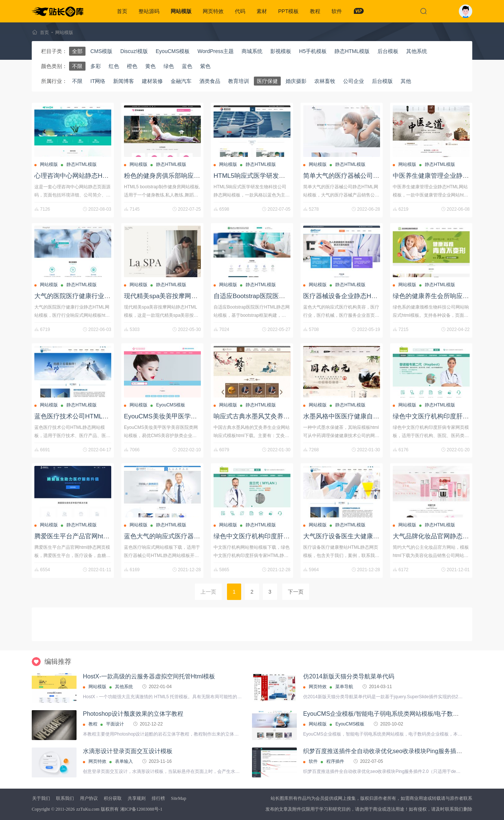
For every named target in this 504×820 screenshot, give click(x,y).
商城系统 (252, 51)
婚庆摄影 (296, 81)
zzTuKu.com (88, 809)
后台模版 (382, 81)
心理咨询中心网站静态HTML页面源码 (87, 176)
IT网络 (98, 81)
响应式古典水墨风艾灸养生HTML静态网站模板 (279, 416)
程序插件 (335, 761)
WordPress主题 (216, 51)
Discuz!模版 (134, 51)
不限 (77, 66)
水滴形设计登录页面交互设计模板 (128, 751)
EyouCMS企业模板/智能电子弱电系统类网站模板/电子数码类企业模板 (396, 714)
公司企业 (354, 81)
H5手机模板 (313, 51)
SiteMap (179, 798)
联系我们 (65, 798)
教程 (315, 11)
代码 (240, 11)
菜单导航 (344, 687)
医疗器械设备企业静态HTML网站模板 (356, 296)
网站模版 (181, 11)
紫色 (205, 66)
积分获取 (113, 798)
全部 (77, 51)
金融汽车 (181, 81)
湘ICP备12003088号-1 (141, 809)
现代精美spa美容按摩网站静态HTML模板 (182, 296)
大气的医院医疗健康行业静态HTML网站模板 (97, 296)
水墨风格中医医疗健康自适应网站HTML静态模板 (372, 416)
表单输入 (124, 761)
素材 (262, 11)
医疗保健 (267, 81)
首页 (122, 11)
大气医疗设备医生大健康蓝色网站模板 (357, 536)
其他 (406, 81)
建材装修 (152, 81)
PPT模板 (288, 11)
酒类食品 (210, 81)
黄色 (150, 66)
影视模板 (281, 51)
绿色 (169, 66)
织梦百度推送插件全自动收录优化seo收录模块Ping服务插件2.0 (387, 751)
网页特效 (213, 11)
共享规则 (137, 798)
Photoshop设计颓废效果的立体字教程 (133, 714)
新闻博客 (124, 81)
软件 (337, 11)
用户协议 (89, 798)
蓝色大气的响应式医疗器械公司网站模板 (181, 536)
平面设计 (115, 724)
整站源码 (149, 11)
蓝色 (187, 66)
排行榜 (158, 798)
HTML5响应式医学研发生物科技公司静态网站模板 (284, 176)
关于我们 (41, 798)
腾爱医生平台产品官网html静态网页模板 (91, 536)
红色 (114, 66)
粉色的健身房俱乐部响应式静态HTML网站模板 (190, 176)
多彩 (96, 66)
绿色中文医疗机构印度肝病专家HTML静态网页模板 (286, 536)
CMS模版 (101, 51)
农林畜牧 (325, 81)
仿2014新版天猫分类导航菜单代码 (349, 676)
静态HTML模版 (352, 51)
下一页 (296, 592)
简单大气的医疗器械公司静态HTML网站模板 (366, 176)
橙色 (132, 66)
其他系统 (417, 51)
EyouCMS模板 (173, 51)
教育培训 (239, 81)
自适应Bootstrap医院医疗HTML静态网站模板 (277, 296)
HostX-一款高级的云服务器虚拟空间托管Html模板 (149, 676)
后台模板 (388, 51)
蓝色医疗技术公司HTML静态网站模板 (87, 416)
